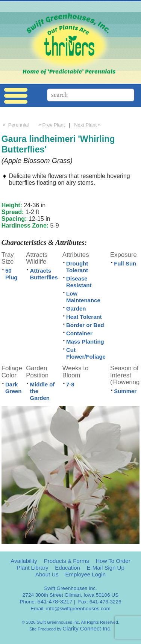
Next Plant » (88, 125)
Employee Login (85, 574)
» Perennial (15, 125)
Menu (16, 96)
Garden (76, 308)
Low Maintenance (83, 297)
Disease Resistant (79, 282)
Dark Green (13, 388)
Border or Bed (85, 325)
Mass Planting (85, 342)
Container (79, 333)
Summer (125, 391)
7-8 (70, 384)
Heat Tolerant (84, 317)
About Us (47, 574)
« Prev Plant (51, 125)
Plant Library (32, 568)
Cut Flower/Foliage (86, 353)
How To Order (113, 561)
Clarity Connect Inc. (87, 628)
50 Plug (11, 274)
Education (67, 568)
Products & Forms (67, 561)
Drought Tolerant (77, 267)
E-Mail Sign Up (106, 568)
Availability (24, 561)
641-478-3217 (55, 601)
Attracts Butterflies (44, 274)
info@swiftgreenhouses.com (78, 609)
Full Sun (125, 263)
